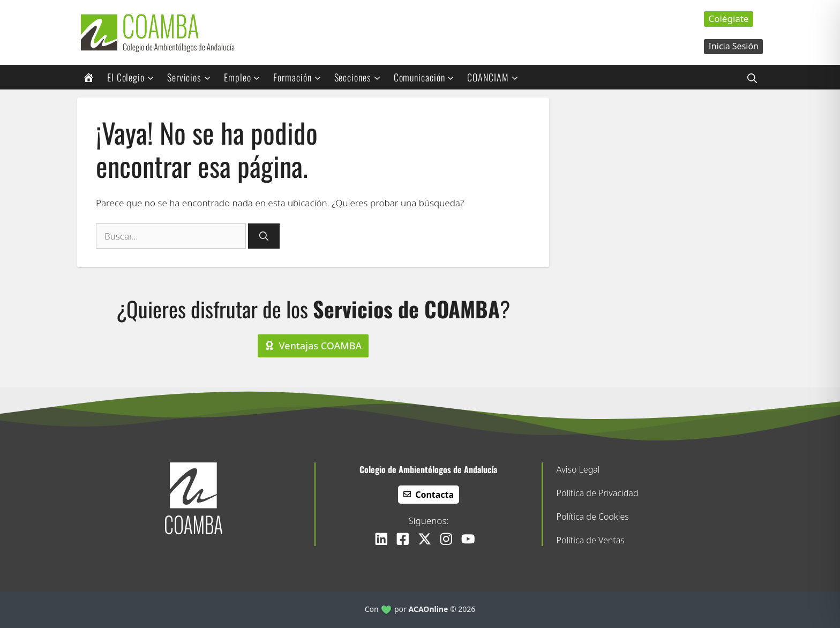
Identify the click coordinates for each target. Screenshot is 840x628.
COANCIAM (496, 77)
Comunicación (428, 77)
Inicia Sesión (733, 46)
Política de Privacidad (598, 493)
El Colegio (134, 77)
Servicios (193, 77)
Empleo (246, 77)
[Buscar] (264, 236)
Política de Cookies (593, 517)
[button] (752, 77)
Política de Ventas (591, 540)
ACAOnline (429, 609)
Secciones (361, 77)
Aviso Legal (578, 469)
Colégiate (728, 18)
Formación (301, 77)
